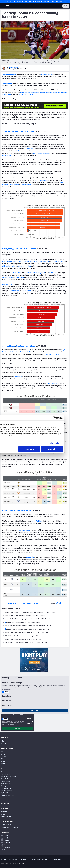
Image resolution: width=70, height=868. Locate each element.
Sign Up (17, 728)
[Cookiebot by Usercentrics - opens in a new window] (60, 418)
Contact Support (6, 825)
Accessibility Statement (40, 859)
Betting (3, 754)
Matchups (4, 786)
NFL (2, 752)
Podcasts (7, 847)
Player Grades (5, 779)
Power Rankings (6, 784)
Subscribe (4, 812)
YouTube (6, 840)
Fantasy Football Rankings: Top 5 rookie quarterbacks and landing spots (25, 633)
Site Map (3, 859)
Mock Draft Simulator (7, 795)
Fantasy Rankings (6, 791)
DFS (2, 759)
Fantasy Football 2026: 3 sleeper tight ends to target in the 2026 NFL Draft (26, 619)
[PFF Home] (7, 6)
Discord (6, 845)
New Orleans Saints (41, 180)
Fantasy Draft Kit (6, 788)
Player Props (5, 772)
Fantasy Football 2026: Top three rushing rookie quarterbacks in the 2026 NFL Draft (29, 612)
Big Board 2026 (5, 793)
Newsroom (4, 743)
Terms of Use (25, 859)
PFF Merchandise (6, 816)
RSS (5, 850)
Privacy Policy (14, 859)
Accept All (57, 449)
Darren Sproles (27, 185)
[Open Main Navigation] (2, 6)
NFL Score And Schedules (9, 777)
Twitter (6, 836)
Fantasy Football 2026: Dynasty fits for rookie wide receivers (22, 639)
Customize (35, 449)
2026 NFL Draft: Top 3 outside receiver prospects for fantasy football (24, 643)
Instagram (7, 838)
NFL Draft (4, 763)
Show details (60, 443)
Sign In (66, 6)
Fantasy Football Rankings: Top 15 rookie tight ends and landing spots (26, 629)
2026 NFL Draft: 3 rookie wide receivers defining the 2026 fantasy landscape (26, 636)
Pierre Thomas (14, 185)
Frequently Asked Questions (9, 827)
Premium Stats (5, 781)
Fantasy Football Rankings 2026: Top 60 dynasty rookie (21, 622)
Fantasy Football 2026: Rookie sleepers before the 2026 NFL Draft (23, 616)
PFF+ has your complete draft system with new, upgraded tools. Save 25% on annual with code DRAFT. (35, 2)
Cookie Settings (56, 859)
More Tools (35, 710)
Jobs (2, 741)
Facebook (7, 843)
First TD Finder (5, 774)
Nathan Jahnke (13, 67)
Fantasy (3, 756)
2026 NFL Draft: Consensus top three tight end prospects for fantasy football (27, 626)
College (3, 761)
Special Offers (5, 814)
